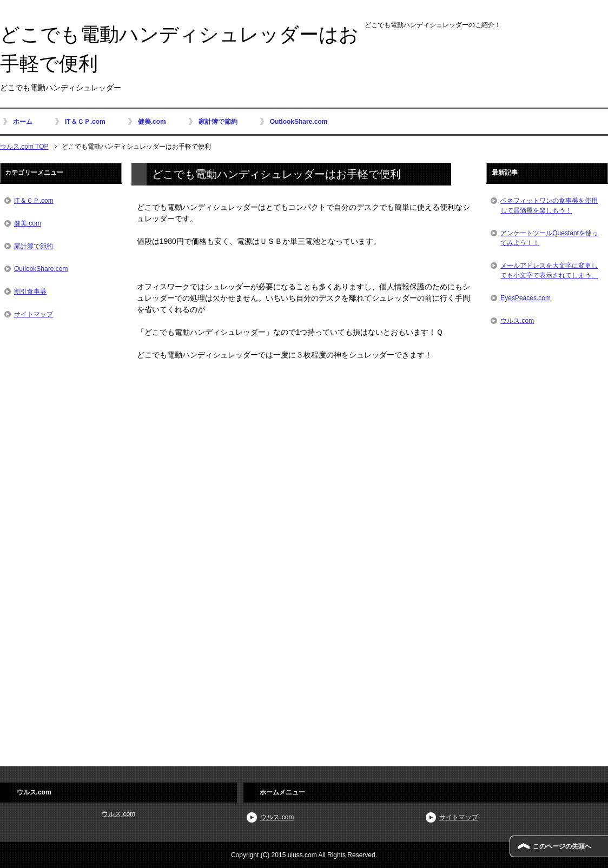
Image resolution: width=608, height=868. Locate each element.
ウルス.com (517, 321)
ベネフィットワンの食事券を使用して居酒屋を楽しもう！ (549, 206)
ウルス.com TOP (24, 147)
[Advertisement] (304, 463)
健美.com (152, 122)
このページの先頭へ (562, 846)
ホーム (23, 122)
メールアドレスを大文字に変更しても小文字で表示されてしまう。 (549, 270)
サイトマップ (34, 314)
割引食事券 (30, 291)
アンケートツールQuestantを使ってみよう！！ (549, 238)
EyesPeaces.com (526, 298)
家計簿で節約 (218, 122)
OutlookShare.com (299, 122)
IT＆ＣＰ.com (85, 122)
